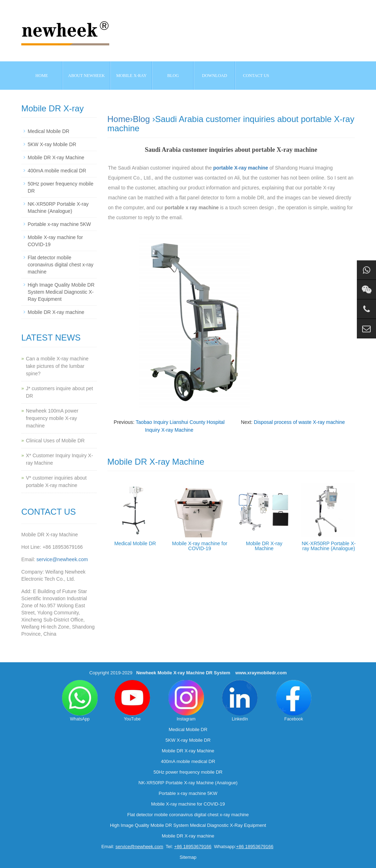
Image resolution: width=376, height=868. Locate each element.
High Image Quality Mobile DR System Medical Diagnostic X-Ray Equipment (61, 292)
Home (42, 76)
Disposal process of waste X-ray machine (300, 422)
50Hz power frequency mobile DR (188, 772)
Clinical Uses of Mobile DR (55, 441)
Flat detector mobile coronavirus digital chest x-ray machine (60, 265)
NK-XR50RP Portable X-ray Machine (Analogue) (328, 546)
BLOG (173, 76)
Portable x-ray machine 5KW (59, 224)
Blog (142, 119)
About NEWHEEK (86, 76)
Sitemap (188, 857)
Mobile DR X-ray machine (56, 312)
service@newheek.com (62, 559)
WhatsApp (80, 701)
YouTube (132, 701)
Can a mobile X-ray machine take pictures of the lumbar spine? (57, 366)
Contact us (256, 76)
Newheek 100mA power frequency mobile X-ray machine (52, 418)
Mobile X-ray (131, 76)
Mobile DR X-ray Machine (264, 546)
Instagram (186, 701)
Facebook (294, 701)
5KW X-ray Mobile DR (52, 144)
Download (215, 76)
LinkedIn (240, 701)
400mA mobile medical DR (57, 171)
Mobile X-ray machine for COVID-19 (200, 546)
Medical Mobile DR (135, 543)
